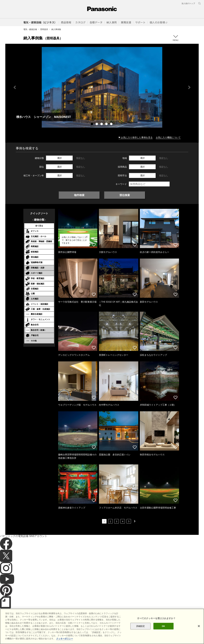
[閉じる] (199, 628)
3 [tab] (102, 124)
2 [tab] (97, 124)
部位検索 (125, 195)
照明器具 (44, 29)
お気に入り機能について (168, 137)
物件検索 (79, 195)
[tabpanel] (102, 87)
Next (189, 87)
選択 (59, 158)
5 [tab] (112, 124)
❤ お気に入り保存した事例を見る (136, 137)
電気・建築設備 (30, 29)
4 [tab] (107, 124)
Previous (15, 87)
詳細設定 (141, 629)
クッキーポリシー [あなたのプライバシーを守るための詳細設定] (65, 641)
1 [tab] (92, 124)
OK (163, 629)
